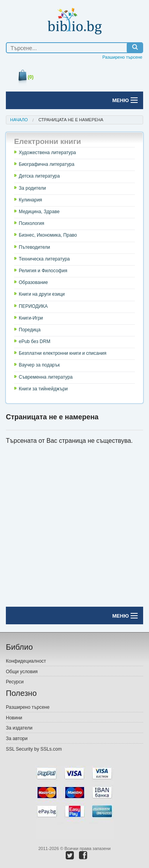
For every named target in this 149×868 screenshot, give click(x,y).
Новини (14, 718)
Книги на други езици (42, 294)
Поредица (30, 330)
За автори (17, 739)
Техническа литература (44, 259)
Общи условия (22, 672)
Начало (19, 120)
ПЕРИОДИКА (33, 306)
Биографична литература (47, 164)
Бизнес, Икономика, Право (48, 235)
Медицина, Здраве (39, 212)
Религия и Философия (43, 271)
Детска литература (39, 176)
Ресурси (15, 682)
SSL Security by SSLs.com (34, 749)
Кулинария (31, 200)
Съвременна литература (46, 377)
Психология (31, 223)
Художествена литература (47, 153)
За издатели (19, 728)
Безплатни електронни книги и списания (63, 353)
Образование (33, 282)
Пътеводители (34, 247)
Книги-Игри (31, 318)
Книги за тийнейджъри (43, 389)
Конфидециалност (26, 661)
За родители (32, 188)
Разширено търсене (122, 57)
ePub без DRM (35, 341)
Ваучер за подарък (39, 365)
